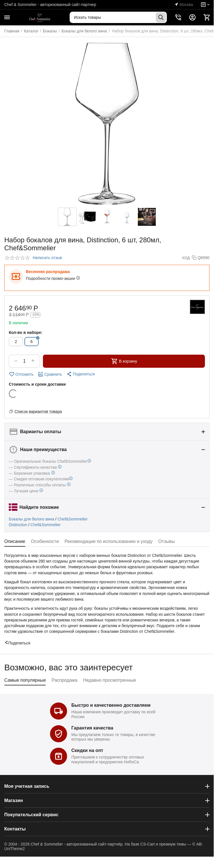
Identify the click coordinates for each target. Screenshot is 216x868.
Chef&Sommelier (72, 519)
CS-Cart (148, 844)
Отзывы (167, 541)
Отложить (21, 374)
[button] (80, 374)
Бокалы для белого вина (32, 519)
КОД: (186, 258)
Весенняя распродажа (48, 272)
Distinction (18, 525)
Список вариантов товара (38, 412)
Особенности (45, 541)
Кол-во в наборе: (26, 332)
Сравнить (50, 374)
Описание (15, 541)
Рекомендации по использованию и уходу (109, 541)
